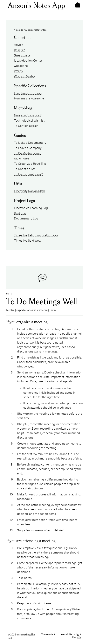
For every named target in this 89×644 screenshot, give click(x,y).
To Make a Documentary (30, 142)
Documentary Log (26, 218)
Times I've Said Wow (27, 240)
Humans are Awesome (29, 98)
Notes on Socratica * (28, 115)
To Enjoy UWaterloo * (28, 174)
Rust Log (20, 213)
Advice (19, 44)
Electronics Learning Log (31, 208)
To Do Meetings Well (28, 153)
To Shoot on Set (25, 168)
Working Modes (24, 76)
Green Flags (22, 55)
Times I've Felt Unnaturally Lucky (36, 235)
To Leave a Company (28, 148)
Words (18, 71)
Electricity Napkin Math (30, 191)
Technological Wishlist (29, 120)
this (79, 637)
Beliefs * (20, 50)
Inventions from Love (28, 93)
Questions (21, 65)
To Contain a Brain (26, 125)
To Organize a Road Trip (30, 163)
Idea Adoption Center (28, 60)
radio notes (22, 158)
